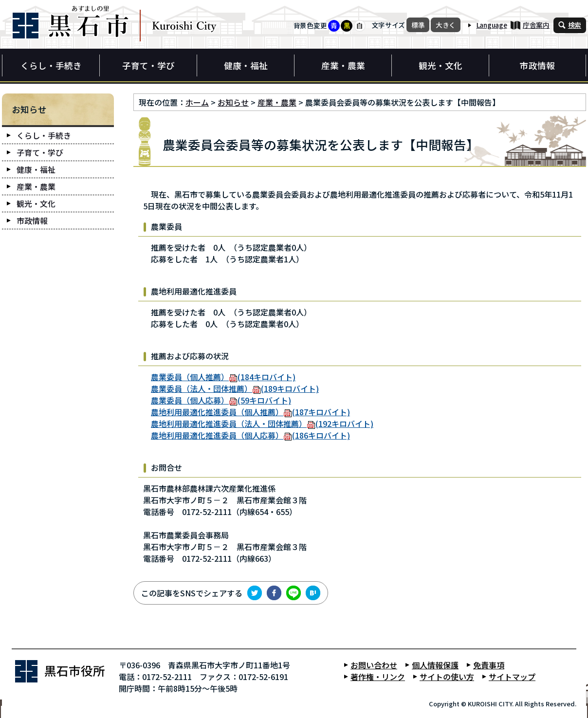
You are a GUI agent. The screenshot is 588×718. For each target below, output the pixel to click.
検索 (575, 25)
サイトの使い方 (447, 677)
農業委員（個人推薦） (223, 377)
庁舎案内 (536, 25)
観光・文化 (441, 65)
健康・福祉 (246, 65)
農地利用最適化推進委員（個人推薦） (250, 412)
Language (492, 25)
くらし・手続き (51, 65)
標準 (418, 25)
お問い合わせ (374, 665)
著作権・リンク (378, 677)
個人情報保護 (435, 665)
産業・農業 (343, 65)
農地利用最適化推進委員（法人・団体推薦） (262, 423)
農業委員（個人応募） (221, 400)
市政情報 (537, 65)
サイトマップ (512, 677)
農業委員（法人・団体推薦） (235, 388)
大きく (446, 25)
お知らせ (233, 102)
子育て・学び (148, 65)
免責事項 (489, 665)
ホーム (197, 102)
